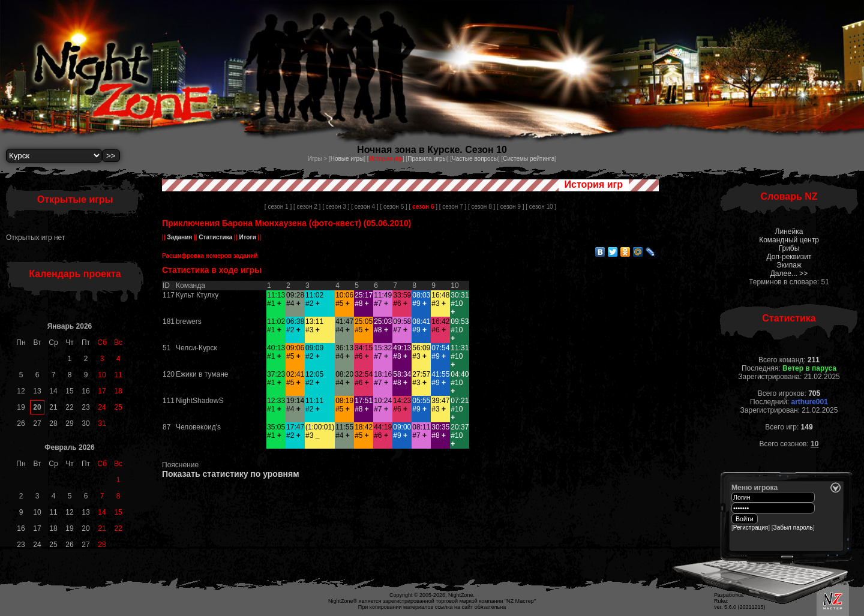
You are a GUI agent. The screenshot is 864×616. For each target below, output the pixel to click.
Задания (180, 237)
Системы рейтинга (529, 159)
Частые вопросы (475, 159)
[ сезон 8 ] (481, 207)
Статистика (216, 237)
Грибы (789, 248)
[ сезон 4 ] (364, 207)
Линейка (789, 232)
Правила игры (427, 159)
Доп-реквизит (789, 257)
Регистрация (751, 528)
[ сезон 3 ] (336, 207)
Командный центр (789, 240)
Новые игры (347, 159)
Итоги (248, 237)
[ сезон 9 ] (510, 207)
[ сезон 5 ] (393, 207)
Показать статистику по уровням (231, 474)
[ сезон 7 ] (453, 207)
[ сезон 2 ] (307, 207)
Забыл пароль (793, 528)
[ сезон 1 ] (278, 207)
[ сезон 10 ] (541, 207)
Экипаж (789, 265)
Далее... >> (789, 274)
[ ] (423, 207)
